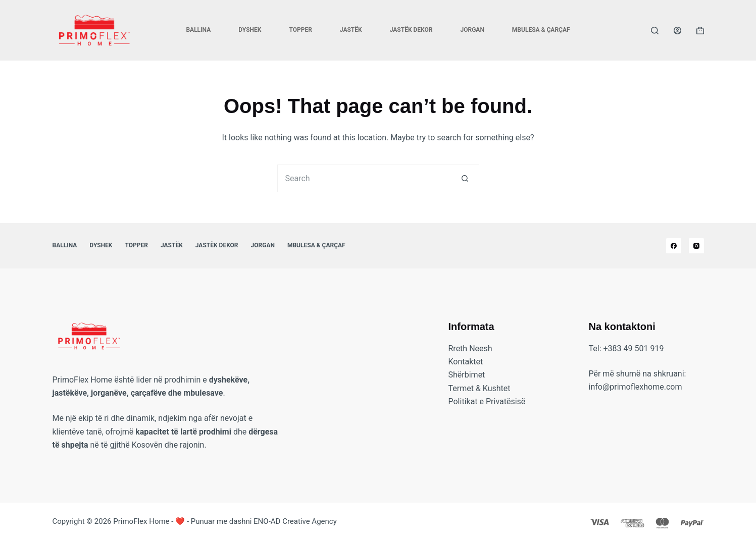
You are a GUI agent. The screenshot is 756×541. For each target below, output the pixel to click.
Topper (300, 30)
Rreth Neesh (470, 348)
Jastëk (351, 30)
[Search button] (465, 178)
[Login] (677, 31)
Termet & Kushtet (480, 388)
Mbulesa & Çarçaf (541, 30)
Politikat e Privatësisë (487, 401)
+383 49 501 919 (634, 348)
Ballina (198, 30)
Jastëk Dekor (411, 30)
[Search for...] (364, 178)
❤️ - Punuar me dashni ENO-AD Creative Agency (256, 521)
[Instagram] (696, 246)
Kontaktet (466, 362)
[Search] (655, 31)
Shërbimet (467, 375)
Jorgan (472, 30)
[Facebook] (674, 246)
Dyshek (250, 30)
